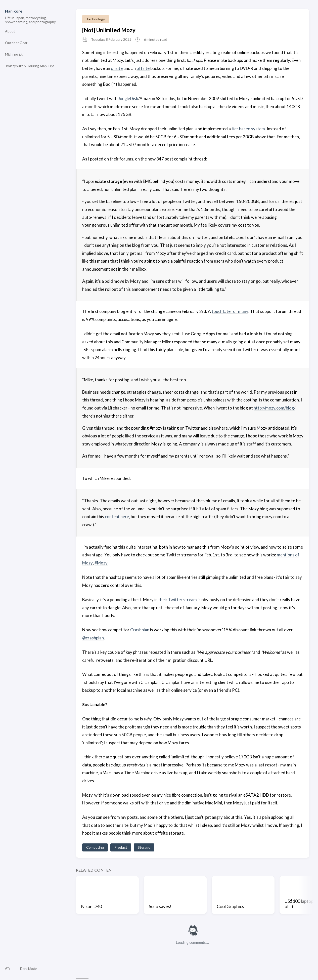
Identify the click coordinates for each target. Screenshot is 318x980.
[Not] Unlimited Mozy (109, 30)
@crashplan (93, 637)
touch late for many (230, 311)
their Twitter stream (178, 599)
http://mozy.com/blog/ (275, 407)
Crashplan (140, 629)
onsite (117, 68)
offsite (143, 68)
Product (121, 846)
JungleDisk (128, 98)
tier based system (248, 128)
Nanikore (14, 11)
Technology (96, 19)
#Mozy (101, 562)
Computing (95, 846)
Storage (144, 846)
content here (117, 516)
